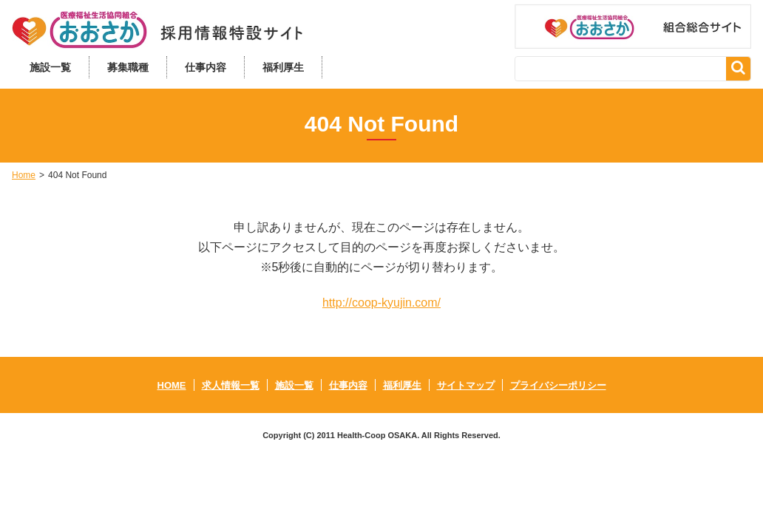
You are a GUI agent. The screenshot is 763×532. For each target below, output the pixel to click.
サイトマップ (466, 385)
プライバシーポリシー (558, 385)
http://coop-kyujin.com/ (381, 303)
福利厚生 (283, 67)
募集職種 (128, 67)
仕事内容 (206, 67)
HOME (172, 385)
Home (24, 175)
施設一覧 (50, 67)
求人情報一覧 (231, 385)
